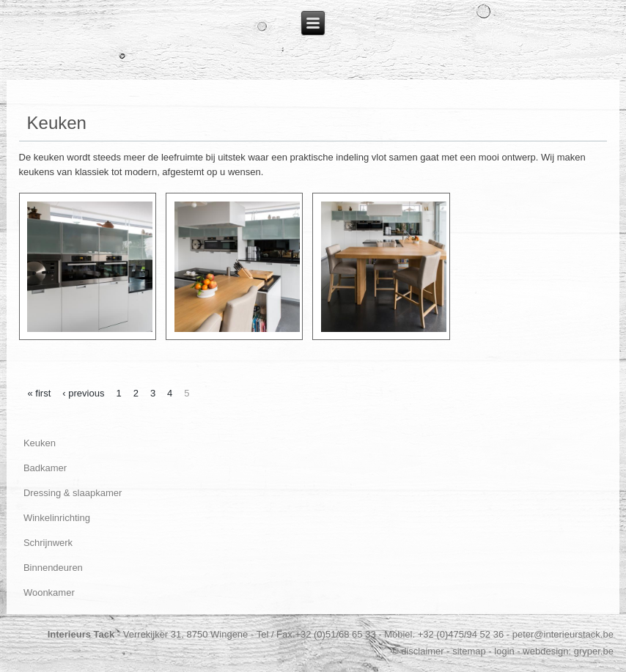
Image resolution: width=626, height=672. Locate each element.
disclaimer (423, 651)
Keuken (40, 443)
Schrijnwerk (48, 543)
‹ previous (83, 393)
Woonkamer (49, 592)
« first (40, 393)
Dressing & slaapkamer (73, 493)
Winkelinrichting (57, 518)
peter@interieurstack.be (563, 634)
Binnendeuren (53, 568)
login (504, 651)
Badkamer (45, 468)
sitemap (469, 651)
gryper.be (594, 651)
